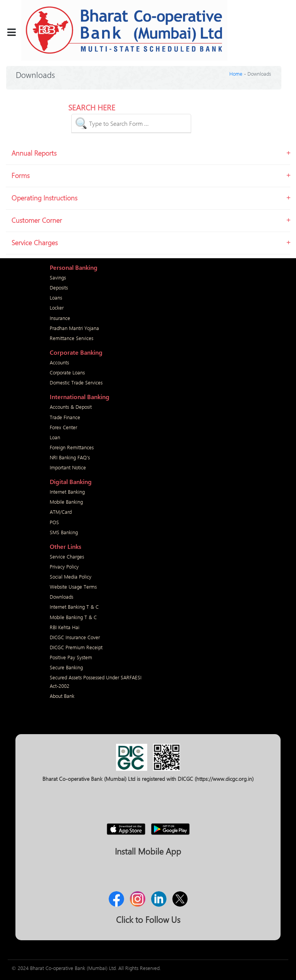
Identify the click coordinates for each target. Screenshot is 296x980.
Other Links (66, 546)
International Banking (80, 397)
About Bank (62, 696)
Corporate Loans (67, 372)
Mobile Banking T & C (73, 617)
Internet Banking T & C (74, 607)
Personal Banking (74, 267)
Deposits (59, 287)
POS (54, 522)
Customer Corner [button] (37, 220)
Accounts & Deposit (71, 407)
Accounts (59, 362)
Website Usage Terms (73, 586)
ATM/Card (61, 512)
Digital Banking (71, 482)
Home (236, 74)
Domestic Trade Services (76, 382)
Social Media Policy (71, 576)
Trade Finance (65, 417)
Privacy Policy (64, 566)
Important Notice (68, 467)
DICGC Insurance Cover (75, 637)
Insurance (60, 318)
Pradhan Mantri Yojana (74, 328)
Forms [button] (21, 175)
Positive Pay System (71, 657)
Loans (56, 297)
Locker (57, 307)
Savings (58, 277)
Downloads (61, 597)
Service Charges (67, 556)
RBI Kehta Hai (65, 627)
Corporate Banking (76, 352)
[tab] (148, 155)
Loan (55, 437)
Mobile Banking (66, 502)
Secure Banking (66, 667)
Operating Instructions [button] (45, 198)
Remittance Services (71, 338)
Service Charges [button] (35, 242)
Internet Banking (67, 492)
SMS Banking (64, 532)
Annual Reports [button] (34, 153)
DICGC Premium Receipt (76, 647)
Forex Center (63, 427)
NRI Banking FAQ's (70, 457)
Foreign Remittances (72, 447)
